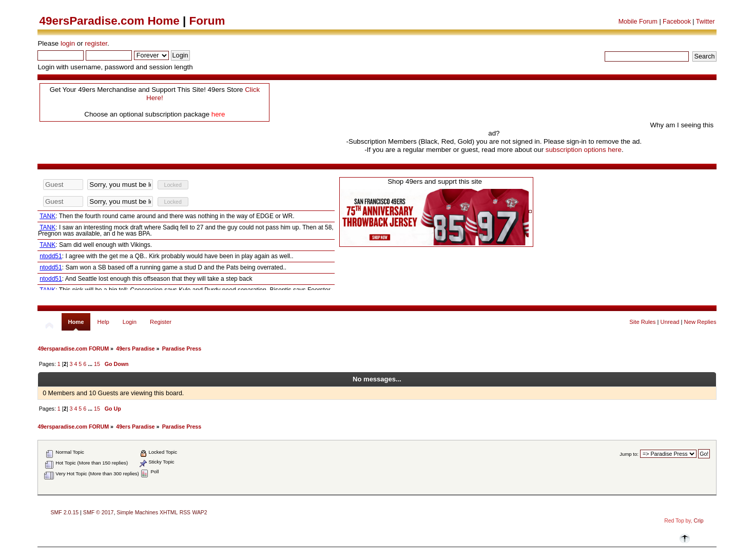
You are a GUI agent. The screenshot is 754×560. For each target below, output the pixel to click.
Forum (207, 21)
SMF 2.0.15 (64, 512)
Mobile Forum (638, 22)
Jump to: (629, 454)
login (68, 43)
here (218, 114)
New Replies (700, 322)
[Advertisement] (461, 104)
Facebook (677, 22)
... (91, 364)
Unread (670, 322)
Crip (699, 521)
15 (97, 364)
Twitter (705, 22)
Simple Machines (137, 512)
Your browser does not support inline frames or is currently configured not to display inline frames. (186, 234)
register (96, 43)
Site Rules (642, 322)
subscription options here (584, 150)
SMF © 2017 (99, 512)
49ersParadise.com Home (109, 21)
